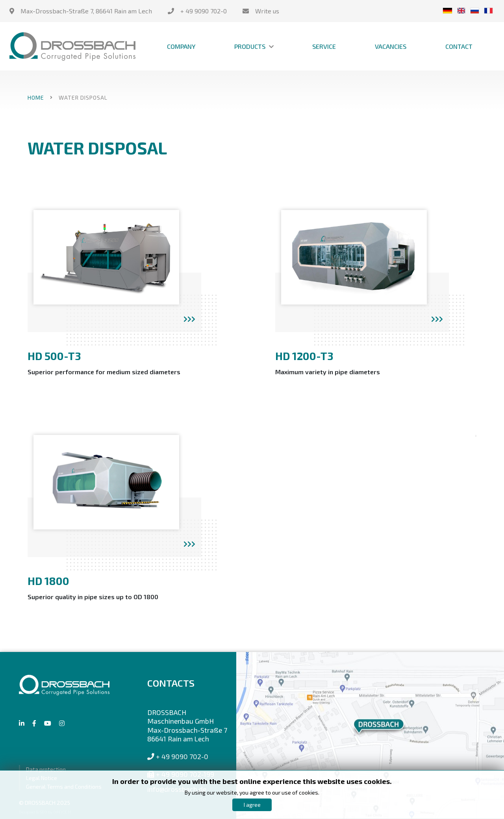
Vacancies (391, 46)
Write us (267, 11)
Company (181, 46)
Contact (459, 46)
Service (324, 46)
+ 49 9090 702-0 (204, 11)
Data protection (46, 769)
